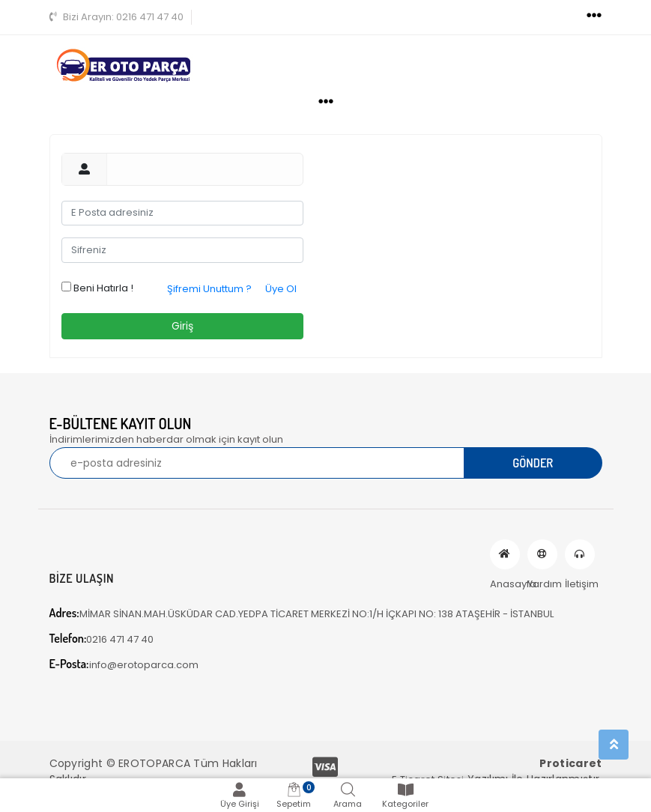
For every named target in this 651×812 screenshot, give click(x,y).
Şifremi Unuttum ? (209, 289)
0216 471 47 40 (116, 17)
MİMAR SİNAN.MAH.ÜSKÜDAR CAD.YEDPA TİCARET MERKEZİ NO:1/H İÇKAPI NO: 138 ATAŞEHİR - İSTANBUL (302, 613)
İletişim (580, 554)
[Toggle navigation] (594, 16)
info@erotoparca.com (124, 664)
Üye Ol (281, 289)
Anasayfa (505, 554)
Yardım (542, 554)
